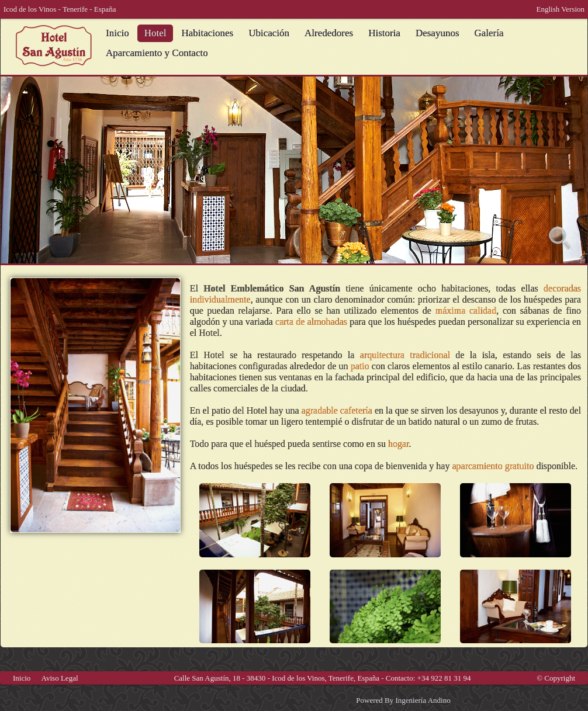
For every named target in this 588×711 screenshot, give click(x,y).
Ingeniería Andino (423, 700)
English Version (561, 9)
